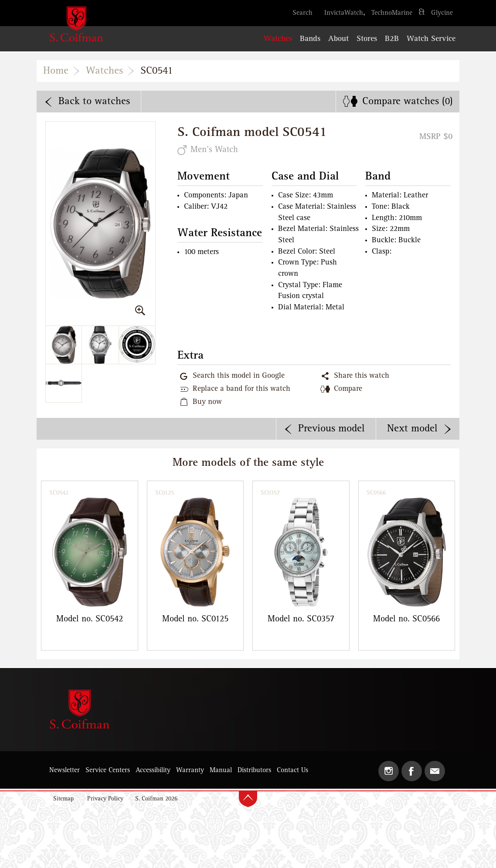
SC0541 (156, 71)
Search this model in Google (239, 376)
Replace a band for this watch (241, 389)
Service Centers (108, 770)
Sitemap (63, 799)
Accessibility (153, 770)
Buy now (207, 402)
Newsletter (65, 770)
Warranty (190, 770)
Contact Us (292, 770)
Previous (331, 429)
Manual (221, 770)
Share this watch (362, 376)
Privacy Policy (105, 799)
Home (56, 71)
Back (94, 102)
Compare (348, 389)
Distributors (254, 770)
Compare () (408, 102)
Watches (104, 71)
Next (412, 429)
